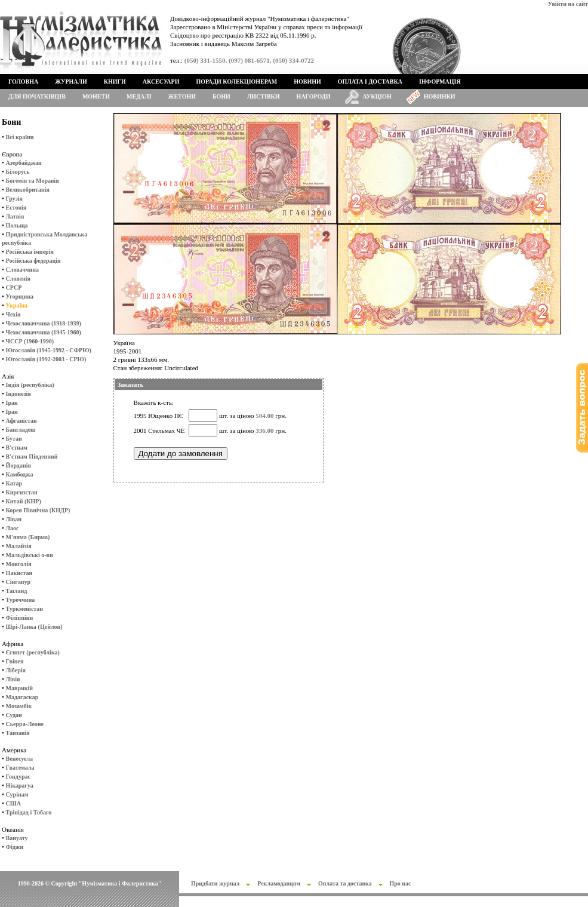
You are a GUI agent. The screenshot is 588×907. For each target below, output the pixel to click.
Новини (307, 82)
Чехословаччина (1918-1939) (44, 323)
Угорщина (20, 296)
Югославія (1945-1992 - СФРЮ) (49, 350)
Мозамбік (19, 706)
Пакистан (19, 573)
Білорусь (18, 172)
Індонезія (19, 394)
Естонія (16, 207)
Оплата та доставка (345, 883)
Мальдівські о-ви (30, 555)
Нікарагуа (20, 785)
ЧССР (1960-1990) (30, 341)
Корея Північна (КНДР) (38, 510)
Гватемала (20, 768)
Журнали (71, 82)
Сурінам (17, 794)
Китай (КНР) (24, 501)
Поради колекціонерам (236, 82)
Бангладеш (21, 430)
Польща (17, 225)
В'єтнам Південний (32, 456)
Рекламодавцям (279, 883)
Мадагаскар (22, 697)
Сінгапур (19, 582)
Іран (12, 412)
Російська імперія (30, 252)
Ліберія (16, 670)
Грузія (14, 199)
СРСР (14, 288)
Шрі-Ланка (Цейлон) (34, 627)
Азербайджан (24, 163)
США (13, 803)
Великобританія (28, 190)
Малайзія (19, 546)
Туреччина (21, 600)
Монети (96, 96)
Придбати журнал (215, 883)
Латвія (15, 216)
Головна (23, 82)
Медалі (139, 96)
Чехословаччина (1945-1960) (44, 332)
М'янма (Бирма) (28, 537)
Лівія (13, 679)
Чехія (13, 314)
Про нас (401, 883)
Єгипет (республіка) (33, 652)
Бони (221, 96)
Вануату (17, 838)
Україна (17, 305)
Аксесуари (161, 82)
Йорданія (19, 465)
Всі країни (20, 137)
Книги (115, 82)
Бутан (14, 439)
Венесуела (19, 759)
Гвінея (15, 661)
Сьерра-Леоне (25, 724)
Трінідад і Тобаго (29, 812)
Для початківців (37, 96)
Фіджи (15, 847)
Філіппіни (20, 618)
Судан (14, 715)
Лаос (13, 528)
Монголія (19, 564)
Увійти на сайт (568, 4)
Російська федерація (33, 261)
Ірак (12, 403)
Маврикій (19, 688)
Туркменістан (25, 609)
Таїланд (17, 591)
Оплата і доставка (370, 82)
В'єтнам (17, 448)
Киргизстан (22, 492)
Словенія (18, 279)
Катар (14, 483)
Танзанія (18, 733)
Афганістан (21, 421)
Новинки (440, 96)
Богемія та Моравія (33, 181)
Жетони (182, 96)
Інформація (440, 82)
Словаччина (22, 270)
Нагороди (314, 96)
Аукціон (377, 96)
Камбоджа (20, 474)
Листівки (264, 96)
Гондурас (18, 777)
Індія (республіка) (30, 385)
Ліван (14, 519)
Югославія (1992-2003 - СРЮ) (46, 359)
